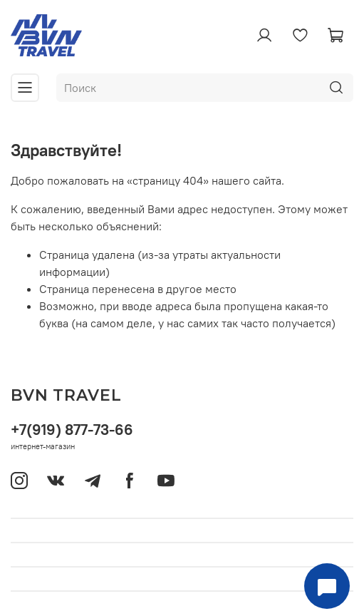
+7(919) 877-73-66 (72, 430)
